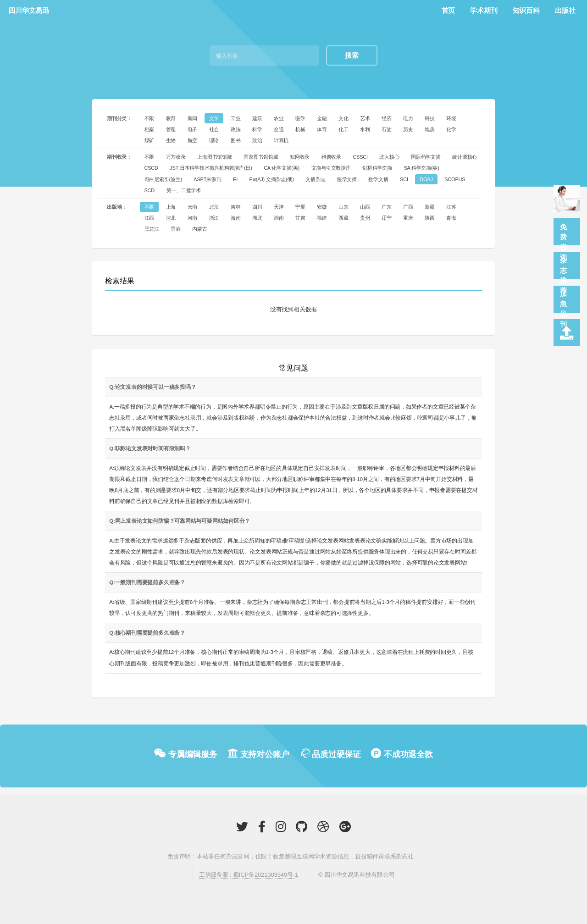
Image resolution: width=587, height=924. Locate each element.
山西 (365, 207)
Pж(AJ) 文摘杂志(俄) (272, 179)
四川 (257, 207)
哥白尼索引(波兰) (163, 179)
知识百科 (526, 11)
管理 (171, 129)
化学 (451, 129)
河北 (171, 218)
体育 (322, 129)
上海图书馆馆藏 (214, 157)
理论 (214, 140)
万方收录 (176, 157)
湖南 (279, 218)
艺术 (365, 118)
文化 (343, 118)
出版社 (565, 11)
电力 (408, 118)
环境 (451, 118)
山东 (343, 207)
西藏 (343, 218)
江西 (150, 218)
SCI (404, 179)
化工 (343, 129)
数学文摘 (378, 179)
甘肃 (300, 218)
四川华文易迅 (29, 11)
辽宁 (387, 218)
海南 (236, 218)
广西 (408, 207)
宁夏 (300, 207)
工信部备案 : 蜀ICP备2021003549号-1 (249, 875)
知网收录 (300, 157)
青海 (451, 218)
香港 (176, 229)
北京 (214, 207)
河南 (193, 218)
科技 (430, 118)
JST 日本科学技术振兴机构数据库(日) (211, 168)
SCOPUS (455, 179)
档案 (150, 129)
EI (235, 179)
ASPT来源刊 (207, 179)
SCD (150, 190)
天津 (279, 207)
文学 (214, 118)
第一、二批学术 (184, 190)
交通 (279, 129)
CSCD (151, 168)
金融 (322, 118)
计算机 (281, 140)
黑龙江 (152, 229)
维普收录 (331, 157)
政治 (257, 140)
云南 (193, 207)
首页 (449, 11)
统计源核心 (465, 157)
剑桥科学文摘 (377, 168)
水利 (365, 129)
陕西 (430, 218)
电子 (193, 129)
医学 (300, 118)
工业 (236, 118)
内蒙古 (199, 229)
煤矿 (150, 140)
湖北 (257, 218)
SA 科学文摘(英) (421, 168)
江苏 (451, 207)
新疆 (430, 207)
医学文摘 (347, 179)
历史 (408, 129)
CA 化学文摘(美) (282, 168)
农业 (279, 118)
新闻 (193, 118)
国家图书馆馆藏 (261, 157)
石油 (387, 129)
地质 (430, 129)
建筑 (257, 118)
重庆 (408, 218)
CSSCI (360, 157)
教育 (171, 118)
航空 (193, 140)
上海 (171, 207)
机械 (300, 129)
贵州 (365, 218)
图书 (236, 140)
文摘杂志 (315, 179)
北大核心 (389, 157)
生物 (171, 140)
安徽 (322, 207)
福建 (322, 218)
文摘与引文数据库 (331, 168)
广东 (387, 207)
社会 (214, 129)
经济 (387, 118)
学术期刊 (484, 11)
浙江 (214, 218)
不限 (150, 118)
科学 (257, 129)
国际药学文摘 (426, 157)
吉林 (236, 207)
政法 (236, 129)
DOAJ (426, 179)
